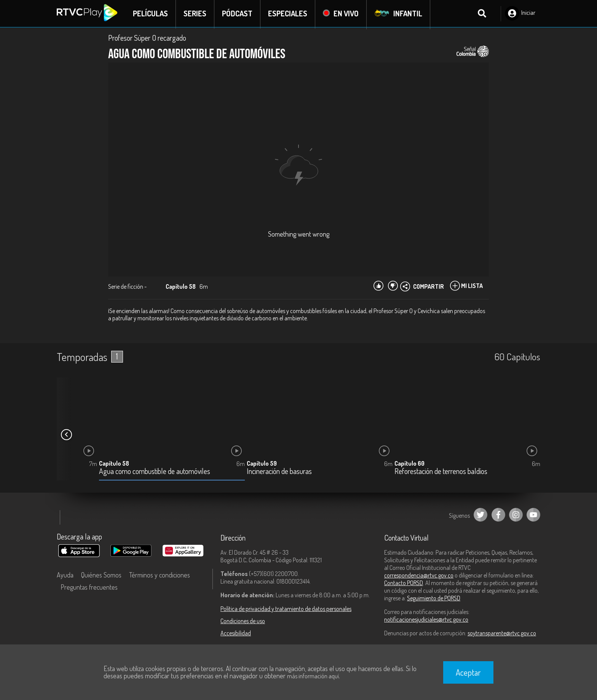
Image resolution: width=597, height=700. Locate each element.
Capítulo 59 (262, 464)
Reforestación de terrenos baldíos (441, 472)
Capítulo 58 (114, 464)
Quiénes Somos (101, 576)
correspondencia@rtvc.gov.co (419, 576)
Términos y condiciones (160, 576)
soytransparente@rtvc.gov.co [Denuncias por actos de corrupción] (502, 634)
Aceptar (468, 672)
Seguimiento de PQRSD (434, 599)
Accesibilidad (236, 634)
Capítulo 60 (409, 464)
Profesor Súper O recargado (147, 39)
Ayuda (65, 576)
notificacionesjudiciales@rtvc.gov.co (426, 620)
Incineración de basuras (279, 472)
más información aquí (313, 676)
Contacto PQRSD (404, 584)
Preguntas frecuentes (89, 588)
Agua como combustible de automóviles (155, 472)
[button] (66, 436)
